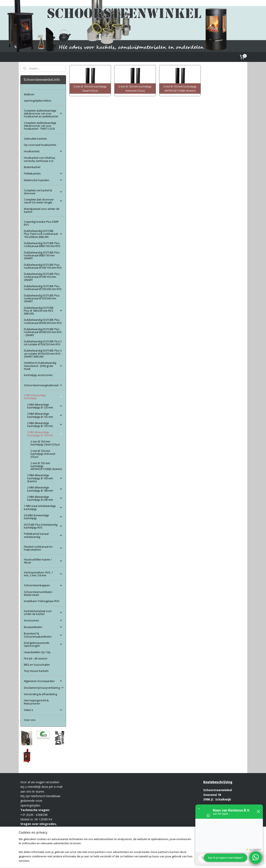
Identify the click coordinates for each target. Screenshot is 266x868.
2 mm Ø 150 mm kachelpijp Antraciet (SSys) (43, 454)
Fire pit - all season (36, 658)
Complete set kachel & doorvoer (43, 192)
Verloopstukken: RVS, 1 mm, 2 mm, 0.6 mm (43, 574)
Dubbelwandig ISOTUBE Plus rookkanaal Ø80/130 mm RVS (42, 245)
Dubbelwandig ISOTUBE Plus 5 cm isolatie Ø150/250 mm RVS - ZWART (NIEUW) (43, 353)
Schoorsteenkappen (43, 585)
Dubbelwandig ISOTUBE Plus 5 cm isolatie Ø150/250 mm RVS (43, 343)
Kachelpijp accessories (38, 375)
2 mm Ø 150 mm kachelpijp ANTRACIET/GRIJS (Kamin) (46, 466)
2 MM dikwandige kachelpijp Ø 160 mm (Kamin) (45, 478)
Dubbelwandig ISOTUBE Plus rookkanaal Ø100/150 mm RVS (43, 266)
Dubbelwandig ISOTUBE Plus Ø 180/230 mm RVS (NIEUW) (43, 311)
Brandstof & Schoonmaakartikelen (43, 635)
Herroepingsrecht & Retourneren (36, 702)
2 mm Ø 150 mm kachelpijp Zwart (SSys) (45, 443)
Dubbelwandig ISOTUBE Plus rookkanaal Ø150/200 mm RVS (43, 288)
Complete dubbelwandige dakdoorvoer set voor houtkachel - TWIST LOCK (40, 126)
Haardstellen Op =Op (37, 652)
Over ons (30, 720)
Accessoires (43, 620)
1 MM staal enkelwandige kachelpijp (43, 507)
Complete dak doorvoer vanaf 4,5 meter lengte (43, 201)
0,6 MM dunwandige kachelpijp (43, 517)
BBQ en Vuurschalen (37, 665)
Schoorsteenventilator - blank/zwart (39, 593)
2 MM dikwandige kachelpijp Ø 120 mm (45, 406)
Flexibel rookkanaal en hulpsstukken (43, 548)
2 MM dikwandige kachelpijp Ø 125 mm (45, 415)
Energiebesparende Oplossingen (43, 644)
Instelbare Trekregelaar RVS (42, 601)
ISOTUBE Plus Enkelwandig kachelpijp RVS (43, 526)
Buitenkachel (32, 167)
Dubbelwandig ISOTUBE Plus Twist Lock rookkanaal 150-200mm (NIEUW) (43, 234)
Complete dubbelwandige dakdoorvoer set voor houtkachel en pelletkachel (43, 114)
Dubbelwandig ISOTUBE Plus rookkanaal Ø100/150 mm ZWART (42, 277)
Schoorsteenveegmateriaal (43, 385)
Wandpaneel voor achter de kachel (42, 210)
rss (131, 860)
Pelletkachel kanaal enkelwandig (43, 535)
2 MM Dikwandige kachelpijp (43, 397)
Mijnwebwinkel (184, 860)
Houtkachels (43, 151)
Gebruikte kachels (35, 139)
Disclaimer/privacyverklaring (44, 688)
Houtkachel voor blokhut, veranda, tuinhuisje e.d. (40, 159)
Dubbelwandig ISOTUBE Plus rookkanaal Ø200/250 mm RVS (43, 321)
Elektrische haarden (43, 180)
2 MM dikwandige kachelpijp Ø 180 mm (45, 489)
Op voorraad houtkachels (40, 145)
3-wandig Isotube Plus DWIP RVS (41, 223)
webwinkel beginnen (147, 860)
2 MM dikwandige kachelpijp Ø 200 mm (45, 498)
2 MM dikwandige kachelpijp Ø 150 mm (45, 434)
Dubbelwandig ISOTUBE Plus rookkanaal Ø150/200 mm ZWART (42, 298)
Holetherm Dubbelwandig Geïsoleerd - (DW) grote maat (43, 366)
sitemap (123, 860)
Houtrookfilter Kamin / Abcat (43, 561)
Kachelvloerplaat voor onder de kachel (43, 612)
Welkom (29, 94)
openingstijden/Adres (38, 101)
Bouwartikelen (43, 627)
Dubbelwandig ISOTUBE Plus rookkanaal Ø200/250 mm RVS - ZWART (43, 332)
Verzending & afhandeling (40, 694)
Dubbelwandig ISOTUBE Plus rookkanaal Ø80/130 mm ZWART (42, 255)
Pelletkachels (43, 173)
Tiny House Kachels (36, 671)
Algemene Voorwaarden (43, 681)
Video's (43, 710)
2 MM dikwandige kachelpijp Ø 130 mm (45, 424)
